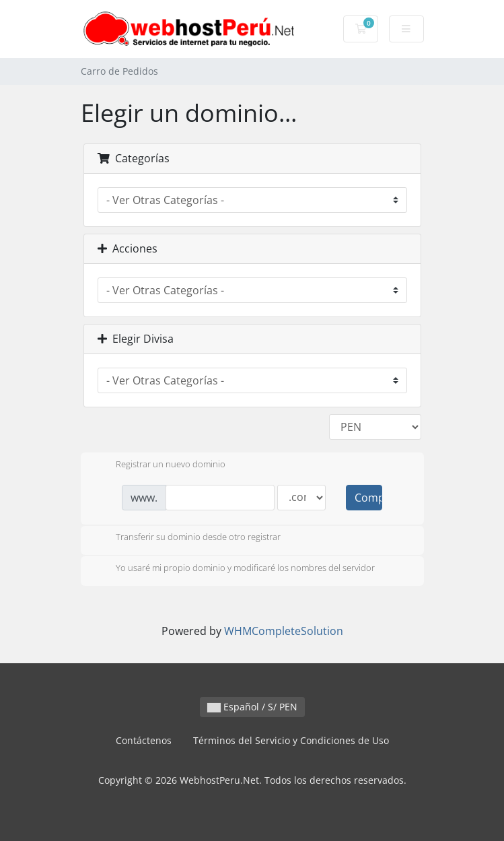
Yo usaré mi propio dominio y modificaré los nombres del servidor (235, 569)
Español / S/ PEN (252, 707)
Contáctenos (144, 740)
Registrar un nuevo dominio (160, 465)
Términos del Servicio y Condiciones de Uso (291, 740)
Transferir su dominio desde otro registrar (187, 538)
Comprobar (368, 498)
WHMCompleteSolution (284, 631)
